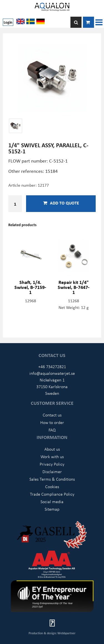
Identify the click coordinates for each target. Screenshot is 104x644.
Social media (52, 501)
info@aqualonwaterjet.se (52, 373)
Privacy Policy (52, 464)
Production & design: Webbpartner (52, 633)
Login (8, 22)
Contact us (52, 415)
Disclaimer (52, 471)
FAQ (52, 430)
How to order (52, 422)
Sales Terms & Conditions (52, 479)
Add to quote (61, 203)
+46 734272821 (52, 366)
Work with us (52, 456)
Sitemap (52, 509)
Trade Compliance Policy (52, 494)
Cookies (52, 486)
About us (52, 449)
